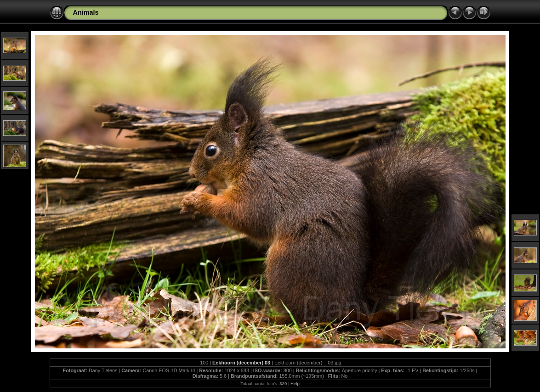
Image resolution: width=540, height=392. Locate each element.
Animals (86, 12)
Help (295, 384)
